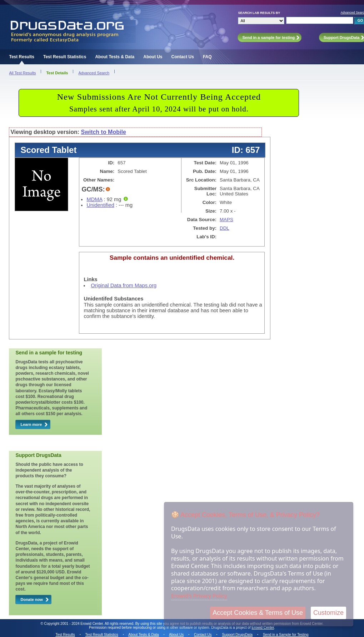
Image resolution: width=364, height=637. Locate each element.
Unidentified (100, 205)
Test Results (21, 57)
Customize (328, 613)
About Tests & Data (115, 57)
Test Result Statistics (65, 57)
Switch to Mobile (104, 132)
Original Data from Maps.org (124, 285)
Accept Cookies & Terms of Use (258, 613)
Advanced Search (94, 73)
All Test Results (22, 73)
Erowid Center (263, 628)
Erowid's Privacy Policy (199, 596)
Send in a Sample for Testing (286, 635)
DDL (225, 228)
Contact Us (183, 57)
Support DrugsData (237, 635)
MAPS (226, 220)
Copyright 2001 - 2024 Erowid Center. (74, 624)
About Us (153, 57)
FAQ (207, 57)
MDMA (94, 199)
